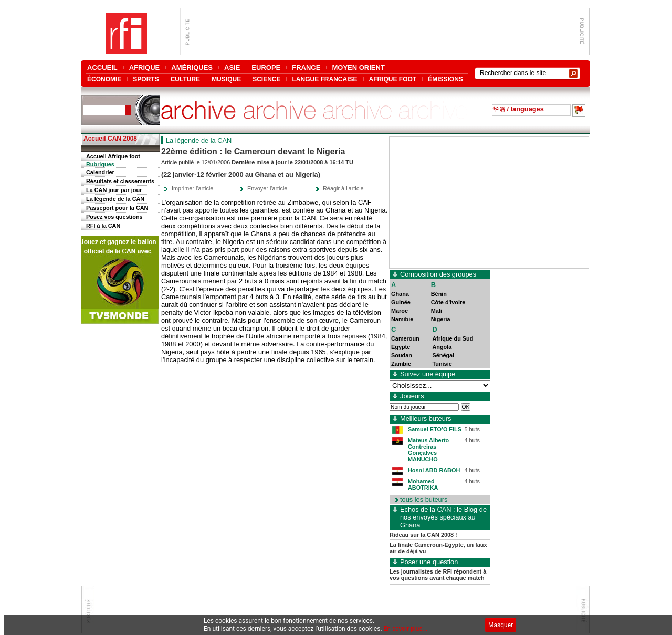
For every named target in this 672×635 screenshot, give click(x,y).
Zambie (401, 364)
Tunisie (442, 364)
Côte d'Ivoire (448, 302)
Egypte (401, 347)
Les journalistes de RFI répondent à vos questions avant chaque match (438, 575)
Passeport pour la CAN (117, 208)
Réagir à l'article (343, 188)
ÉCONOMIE (104, 79)
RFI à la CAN (103, 226)
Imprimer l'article (192, 188)
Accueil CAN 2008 (110, 139)
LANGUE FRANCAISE (324, 79)
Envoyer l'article (267, 188)
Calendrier (100, 172)
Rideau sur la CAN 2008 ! (423, 535)
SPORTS (146, 79)
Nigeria (441, 319)
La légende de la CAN (115, 199)
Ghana (400, 294)
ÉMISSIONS (445, 79)
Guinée (401, 302)
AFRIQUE (145, 67)
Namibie (402, 319)
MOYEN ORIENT (358, 67)
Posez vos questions (114, 217)
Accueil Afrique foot (113, 156)
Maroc (400, 311)
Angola (442, 347)
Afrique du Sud (453, 338)
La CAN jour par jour (114, 190)
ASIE (232, 67)
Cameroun (405, 338)
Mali (437, 311)
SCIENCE (266, 79)
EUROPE (266, 67)
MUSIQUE (226, 79)
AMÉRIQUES (192, 67)
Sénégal (443, 355)
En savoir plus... (406, 629)
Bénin (439, 294)
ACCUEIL (102, 67)
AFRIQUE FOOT (393, 79)
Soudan (402, 355)
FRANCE (306, 67)
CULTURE (185, 79)
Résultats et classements (120, 181)
